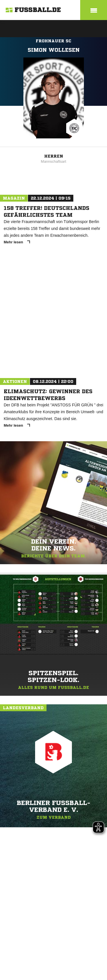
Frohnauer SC (53, 41)
